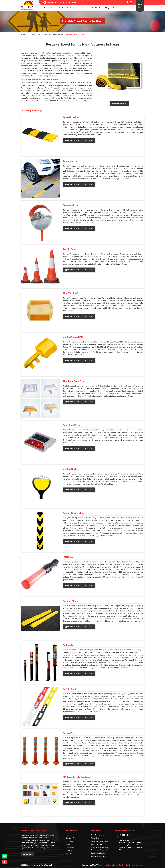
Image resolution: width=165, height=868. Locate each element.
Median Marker (71, 469)
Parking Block (70, 601)
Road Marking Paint (97, 835)
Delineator (69, 645)
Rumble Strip (70, 161)
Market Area (70, 854)
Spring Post (69, 733)
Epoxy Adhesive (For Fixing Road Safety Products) (100, 849)
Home (46, 8)
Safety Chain (70, 689)
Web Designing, (110, 865)
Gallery (86, 8)
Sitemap (69, 851)
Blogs (107, 8)
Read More (89, 140)
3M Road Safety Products (77, 777)
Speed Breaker (71, 117)
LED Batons (69, 557)
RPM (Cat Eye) (70, 293)
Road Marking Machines (99, 856)
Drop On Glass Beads (98, 853)
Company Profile (57, 8)
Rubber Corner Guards (75, 513)
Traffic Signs (95, 838)
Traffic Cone (70, 249)
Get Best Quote (140, 6)
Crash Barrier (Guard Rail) (99, 841)
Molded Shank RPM (73, 337)
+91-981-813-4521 (69, 2)
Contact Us (117, 8)
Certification (97, 8)
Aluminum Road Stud (74, 381)
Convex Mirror (71, 205)
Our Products (73, 8)
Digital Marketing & (123, 865)
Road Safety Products (53, 35)
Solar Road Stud (72, 425)
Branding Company (137, 865)
